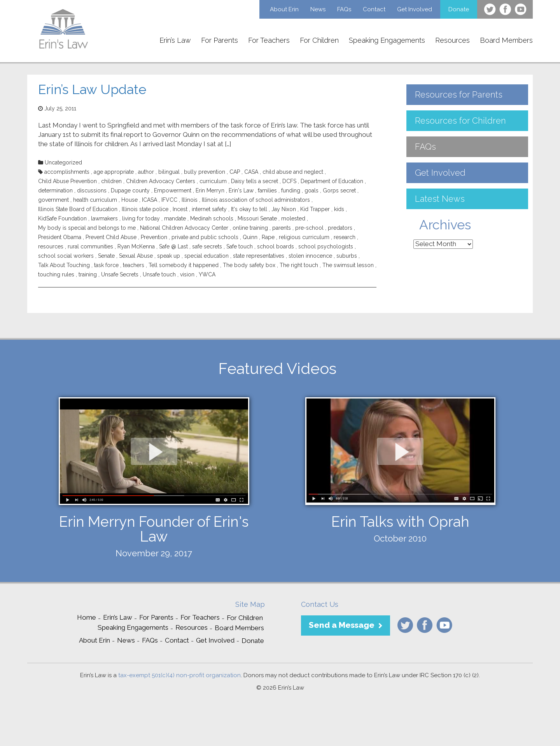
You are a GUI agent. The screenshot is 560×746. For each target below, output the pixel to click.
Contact (374, 9)
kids (339, 209)
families (267, 190)
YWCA (207, 274)
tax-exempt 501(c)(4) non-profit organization (179, 675)
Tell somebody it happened (184, 265)
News (318, 9)
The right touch (299, 265)
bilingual (169, 172)
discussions (92, 190)
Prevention (154, 237)
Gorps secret (339, 190)
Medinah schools (212, 218)
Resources (452, 40)
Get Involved (415, 9)
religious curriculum (304, 237)
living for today (141, 218)
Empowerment (173, 190)
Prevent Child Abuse (111, 237)
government (53, 200)
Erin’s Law (175, 40)
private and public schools (205, 237)
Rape (268, 237)
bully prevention (205, 172)
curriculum (213, 181)
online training (250, 228)
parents (282, 228)
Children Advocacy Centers (161, 181)
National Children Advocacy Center (184, 228)
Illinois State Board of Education (78, 209)
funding (291, 190)
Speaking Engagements (387, 40)
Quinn (250, 237)
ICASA (150, 200)
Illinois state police (145, 209)
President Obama (60, 237)
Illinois (190, 200)
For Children (319, 40)
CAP (235, 172)
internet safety (209, 209)
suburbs (347, 256)
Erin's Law (241, 190)
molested (293, 218)
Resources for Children (460, 121)
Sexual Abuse (136, 256)
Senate (106, 256)
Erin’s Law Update (92, 89)
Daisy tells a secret (255, 181)
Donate (459, 9)
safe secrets (207, 246)
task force (106, 265)
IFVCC (169, 200)
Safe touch (240, 246)
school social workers (66, 256)
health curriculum (95, 200)
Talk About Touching (64, 265)
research (345, 237)
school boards (276, 246)
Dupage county (130, 190)
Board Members (506, 40)
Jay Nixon (284, 209)
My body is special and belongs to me (87, 228)
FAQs (344, 9)
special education (206, 256)
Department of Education (332, 181)
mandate (175, 218)
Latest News (440, 199)
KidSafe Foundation (62, 218)
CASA (251, 172)
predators (340, 228)
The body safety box (249, 265)
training (88, 274)
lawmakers (104, 218)
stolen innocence (310, 256)
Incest (180, 209)
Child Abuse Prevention (67, 181)
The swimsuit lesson (348, 265)
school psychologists (326, 246)
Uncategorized (63, 162)
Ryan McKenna (136, 246)
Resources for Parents (459, 94)
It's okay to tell (249, 209)
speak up (169, 256)
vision (187, 274)
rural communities (90, 246)
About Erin (284, 9)
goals (311, 190)
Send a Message (342, 625)
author (146, 172)
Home (87, 617)
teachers (134, 265)
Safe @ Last (173, 246)
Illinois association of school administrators (256, 200)
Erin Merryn (210, 190)
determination (55, 190)
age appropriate (114, 172)
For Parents (220, 40)
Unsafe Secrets (120, 274)
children (111, 181)
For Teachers (269, 40)
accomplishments (67, 172)
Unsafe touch (159, 274)
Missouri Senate (257, 218)
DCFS (289, 181)
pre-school (309, 228)
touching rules (56, 274)
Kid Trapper (315, 209)
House (129, 200)
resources (51, 246)
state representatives (259, 256)
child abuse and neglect (293, 172)
